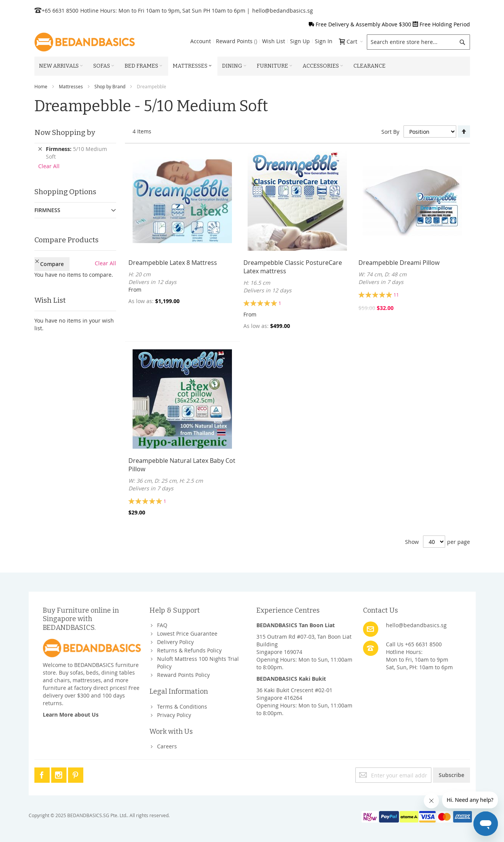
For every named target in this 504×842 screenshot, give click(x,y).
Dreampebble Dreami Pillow (399, 263)
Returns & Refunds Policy (189, 650)
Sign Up (300, 41)
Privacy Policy (174, 715)
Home (41, 86)
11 (396, 295)
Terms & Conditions (182, 707)
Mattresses (71, 86)
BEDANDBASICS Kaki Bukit (291, 679)
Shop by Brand (110, 86)
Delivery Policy (175, 642)
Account (201, 41)
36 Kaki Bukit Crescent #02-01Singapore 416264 (294, 694)
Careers (167, 746)
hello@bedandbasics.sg (283, 11)
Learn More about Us (71, 715)
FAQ (162, 625)
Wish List (274, 41)
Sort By (390, 132)
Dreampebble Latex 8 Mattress (173, 263)
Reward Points (237, 41)
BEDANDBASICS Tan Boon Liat (296, 625)
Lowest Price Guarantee (187, 634)
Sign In (324, 41)
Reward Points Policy (183, 675)
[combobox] (418, 42)
